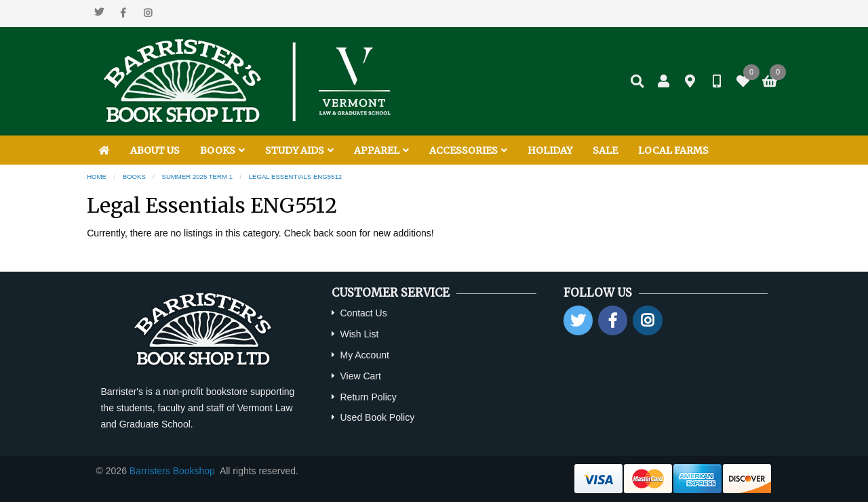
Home (97, 176)
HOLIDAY (550, 150)
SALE (605, 150)
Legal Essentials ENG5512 (295, 176)
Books (134, 176)
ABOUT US (155, 150)
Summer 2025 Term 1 (198, 176)
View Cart (360, 376)
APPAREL (381, 150)
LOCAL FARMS (673, 150)
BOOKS (222, 150)
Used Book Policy (377, 417)
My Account (364, 355)
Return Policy (368, 397)
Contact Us (363, 313)
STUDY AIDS (299, 150)
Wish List (359, 334)
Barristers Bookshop (172, 471)
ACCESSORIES (468, 150)
